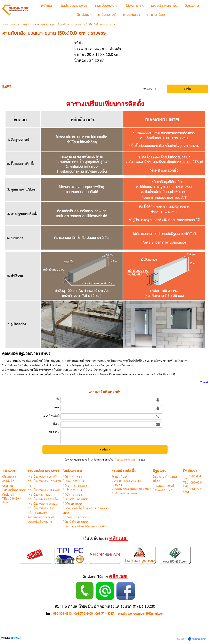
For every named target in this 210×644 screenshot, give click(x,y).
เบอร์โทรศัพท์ (51, 416)
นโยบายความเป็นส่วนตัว (126, 460)
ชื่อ (58, 399)
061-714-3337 (105, 614)
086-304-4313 (62, 614)
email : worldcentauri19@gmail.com (141, 614)
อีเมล (56, 424)
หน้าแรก (8, 24)
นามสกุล (54, 407)
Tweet (204, 382)
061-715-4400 (83, 614)
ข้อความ (54, 432)
